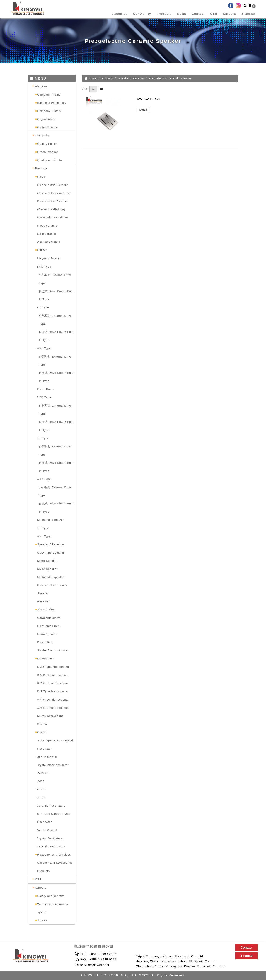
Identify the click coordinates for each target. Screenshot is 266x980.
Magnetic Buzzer (49, 258)
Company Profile (49, 95)
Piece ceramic (47, 226)
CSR (214, 14)
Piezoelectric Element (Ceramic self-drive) (53, 205)
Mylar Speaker (47, 569)
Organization (46, 119)
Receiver (44, 601)
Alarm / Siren (47, 609)
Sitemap (248, 14)
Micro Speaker (47, 561)
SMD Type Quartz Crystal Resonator (55, 744)
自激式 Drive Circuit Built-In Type (57, 295)
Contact (198, 14)
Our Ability (142, 14)
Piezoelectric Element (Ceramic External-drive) (55, 189)
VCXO (41, 797)
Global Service (48, 127)
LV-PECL (43, 773)
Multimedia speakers (52, 577)
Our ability (42, 135)
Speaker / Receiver (51, 544)
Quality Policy (47, 144)
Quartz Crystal (47, 757)
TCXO (41, 789)
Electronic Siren (48, 626)
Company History (49, 111)
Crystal (42, 732)
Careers (229, 14)
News (182, 14)
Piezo (41, 177)
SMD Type (44, 267)
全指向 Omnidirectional (53, 675)
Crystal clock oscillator (53, 765)
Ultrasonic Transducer (53, 217)
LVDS (41, 781)
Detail (143, 110)
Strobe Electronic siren (53, 650)
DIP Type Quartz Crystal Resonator (54, 818)
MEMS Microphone (51, 716)
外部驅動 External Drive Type (55, 279)
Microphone (45, 658)
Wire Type (44, 348)
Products (164, 14)
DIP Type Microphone (52, 691)
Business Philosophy (52, 103)
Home (91, 78)
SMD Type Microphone (53, 667)
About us (120, 14)
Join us (42, 920)
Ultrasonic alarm (49, 618)
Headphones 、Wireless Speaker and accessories (55, 859)
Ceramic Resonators (51, 806)
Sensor (42, 724)
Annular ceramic (49, 242)
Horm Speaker (47, 634)
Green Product (48, 152)
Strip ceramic (47, 234)
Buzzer (42, 250)
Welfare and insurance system (53, 908)
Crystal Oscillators (50, 838)
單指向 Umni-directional (53, 683)
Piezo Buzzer (47, 389)
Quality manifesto (50, 160)
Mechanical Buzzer (51, 520)
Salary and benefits (51, 896)
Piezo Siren (45, 642)
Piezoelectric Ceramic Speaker (53, 589)
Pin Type (43, 307)
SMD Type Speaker (51, 553)
